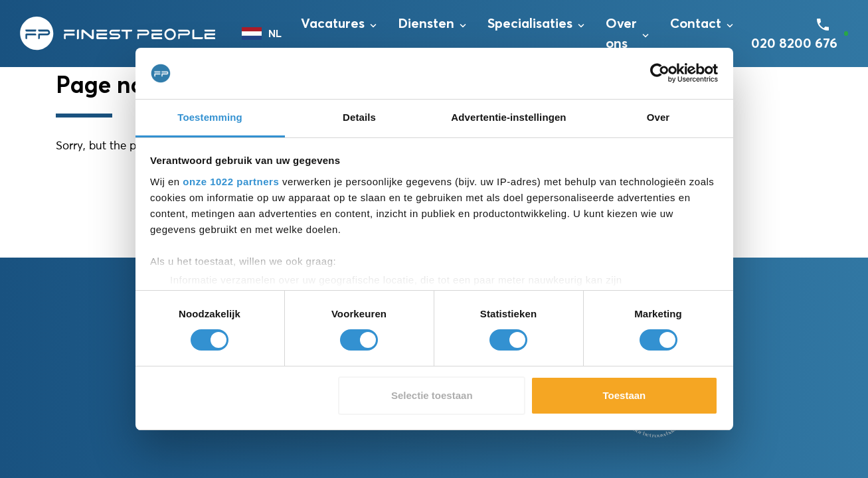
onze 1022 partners (231, 182)
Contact (696, 24)
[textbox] (265, 34)
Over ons (621, 34)
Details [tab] (359, 117)
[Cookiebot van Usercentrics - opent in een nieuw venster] (660, 73)
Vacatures (333, 24)
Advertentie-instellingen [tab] (508, 117)
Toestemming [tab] (210, 117)
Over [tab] (658, 117)
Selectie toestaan (432, 395)
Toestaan (625, 395)
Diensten (426, 24)
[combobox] (265, 34)
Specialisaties (530, 24)
